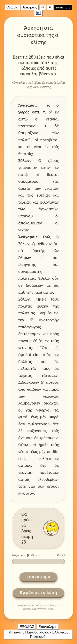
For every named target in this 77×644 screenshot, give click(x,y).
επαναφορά (39, 577)
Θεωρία (12, 7)
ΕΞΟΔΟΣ (27, 627)
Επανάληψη (48, 627)
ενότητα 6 (63, 7)
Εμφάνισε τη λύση (39, 593)
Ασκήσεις (30, 7)
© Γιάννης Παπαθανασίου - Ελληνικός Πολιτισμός (39, 634)
